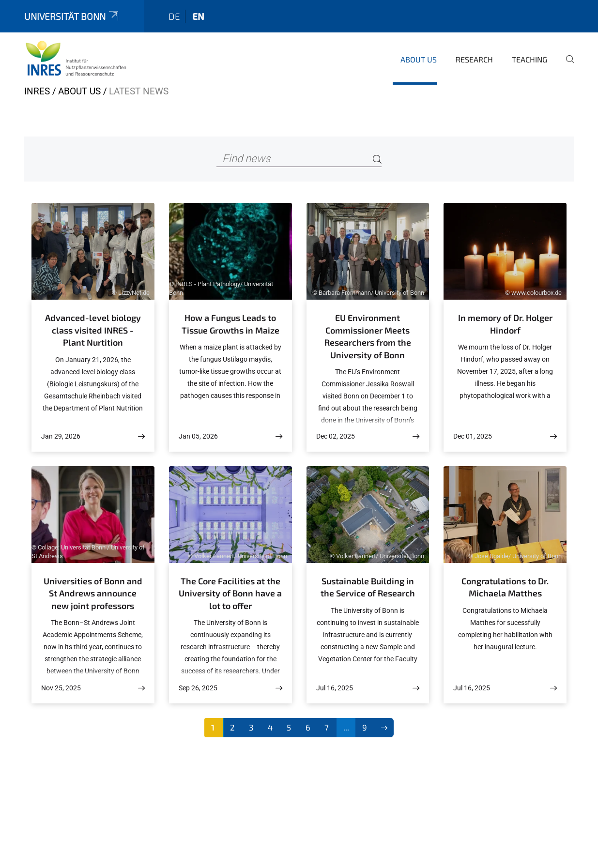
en (198, 16)
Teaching (529, 59)
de (174, 16)
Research (474, 59)
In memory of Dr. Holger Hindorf (505, 324)
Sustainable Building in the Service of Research (368, 587)
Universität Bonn (72, 16)
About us (419, 59)
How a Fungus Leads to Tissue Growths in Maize (230, 324)
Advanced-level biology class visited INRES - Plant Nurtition (93, 330)
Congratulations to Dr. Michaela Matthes (505, 587)
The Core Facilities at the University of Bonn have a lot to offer (230, 593)
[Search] (377, 159)
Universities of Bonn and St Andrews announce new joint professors (93, 593)
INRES (37, 91)
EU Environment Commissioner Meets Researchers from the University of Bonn (368, 336)
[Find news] (299, 159)
